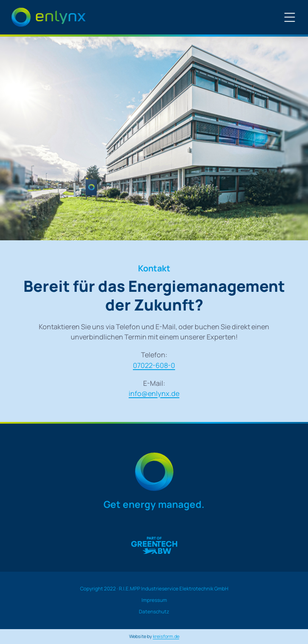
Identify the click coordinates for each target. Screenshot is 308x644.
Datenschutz (154, 612)
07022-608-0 (154, 365)
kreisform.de (166, 636)
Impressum (154, 600)
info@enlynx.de (154, 393)
